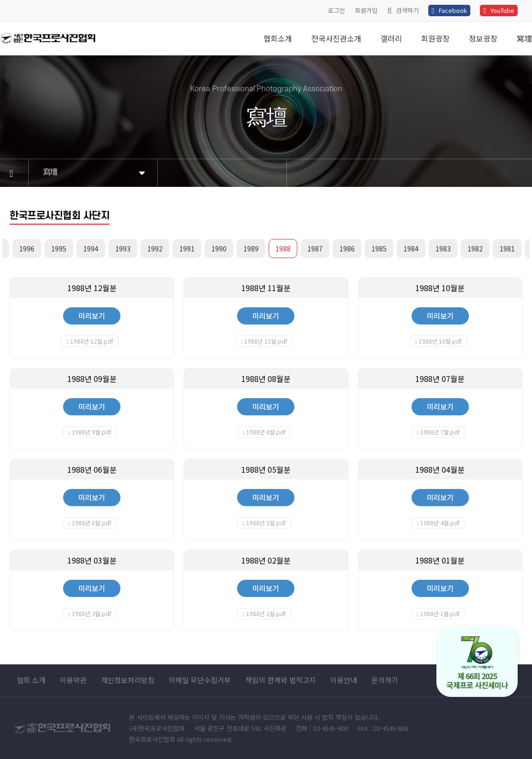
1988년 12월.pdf (92, 341)
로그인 (337, 10)
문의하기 (385, 680)
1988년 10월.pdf (440, 341)
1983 (443, 249)
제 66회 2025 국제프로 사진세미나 (477, 663)
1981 (507, 249)
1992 (155, 249)
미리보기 (92, 316)
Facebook (449, 10)
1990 (219, 249)
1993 (123, 249)
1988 (283, 249)
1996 (27, 249)
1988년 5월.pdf (266, 523)
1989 (251, 249)
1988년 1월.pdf (440, 613)
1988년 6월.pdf (92, 523)
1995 (59, 249)
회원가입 (366, 10)
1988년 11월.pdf (266, 341)
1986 (347, 249)
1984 (411, 249)
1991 (187, 249)
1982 (475, 249)
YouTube (499, 10)
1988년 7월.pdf (440, 432)
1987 (315, 249)
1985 (379, 249)
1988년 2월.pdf (266, 613)
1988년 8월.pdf (266, 432)
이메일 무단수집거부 (200, 680)
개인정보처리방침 (128, 680)
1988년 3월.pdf (92, 613)
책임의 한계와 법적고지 (281, 680)
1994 (91, 249)
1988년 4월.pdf (440, 523)
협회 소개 (31, 680)
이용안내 (344, 680)
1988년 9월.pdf (92, 432)
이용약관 (73, 680)
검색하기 (403, 10)
